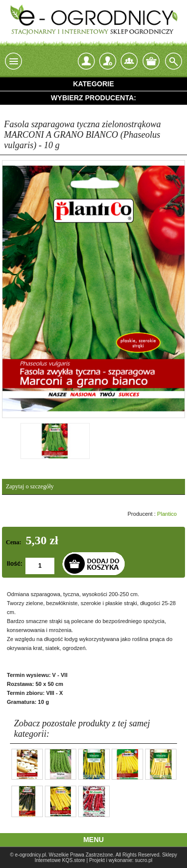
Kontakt (129, 61)
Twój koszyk (151, 61)
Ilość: (15, 564)
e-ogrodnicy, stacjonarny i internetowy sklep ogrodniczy (93, 20)
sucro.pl (144, 860)
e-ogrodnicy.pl (30, 855)
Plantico (167, 514)
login (86, 61)
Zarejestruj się (108, 59)
